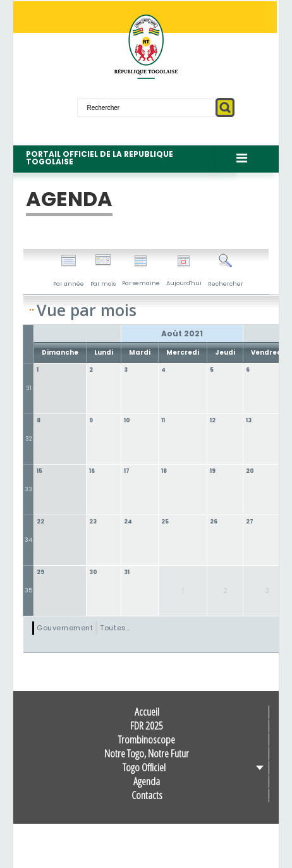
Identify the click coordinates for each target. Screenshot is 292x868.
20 (250, 471)
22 (40, 522)
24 (128, 522)
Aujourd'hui (184, 271)
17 (127, 471)
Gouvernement (65, 628)
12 (213, 420)
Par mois (103, 271)
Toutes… (115, 628)
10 (127, 420)
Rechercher (226, 271)
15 (40, 471)
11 (163, 420)
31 (29, 388)
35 (28, 590)
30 (93, 572)
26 (214, 522)
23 (93, 522)
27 (250, 522)
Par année (69, 271)
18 (164, 471)
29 (40, 572)
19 (213, 471)
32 (29, 439)
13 (249, 420)
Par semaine (141, 271)
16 (92, 471)
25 (165, 522)
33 (28, 489)
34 (28, 540)
